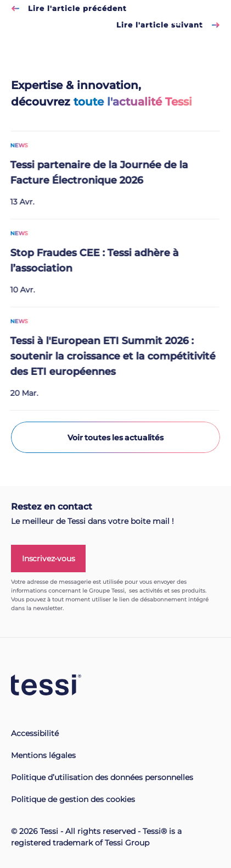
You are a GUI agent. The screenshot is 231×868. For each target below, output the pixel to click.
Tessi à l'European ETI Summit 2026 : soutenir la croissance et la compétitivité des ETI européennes (108, 357)
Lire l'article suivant (168, 25)
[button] (22, 861)
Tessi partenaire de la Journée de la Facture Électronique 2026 (94, 173)
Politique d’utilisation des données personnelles (102, 777)
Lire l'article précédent (69, 8)
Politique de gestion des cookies (73, 799)
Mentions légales (43, 755)
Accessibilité (35, 733)
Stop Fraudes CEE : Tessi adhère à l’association (90, 261)
